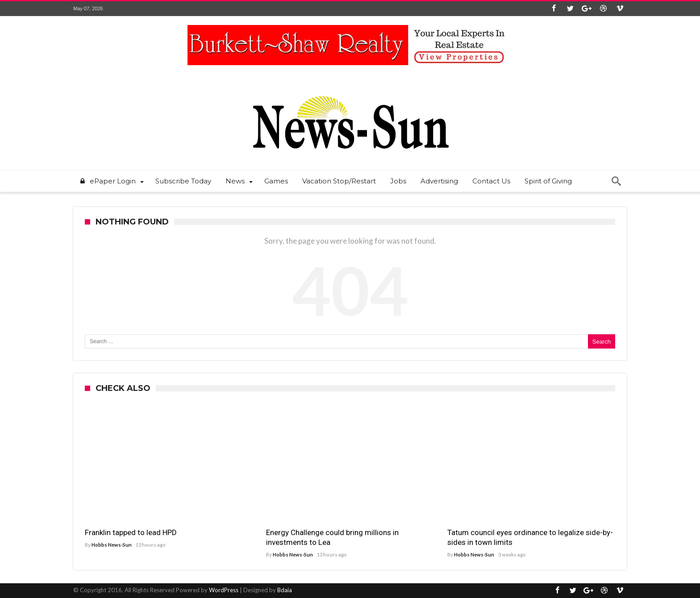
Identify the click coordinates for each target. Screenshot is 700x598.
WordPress (224, 590)
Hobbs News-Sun (112, 545)
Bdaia (285, 590)
